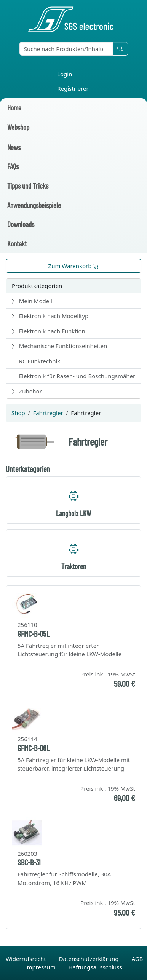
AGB (137, 959)
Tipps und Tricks (28, 186)
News (14, 147)
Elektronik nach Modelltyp (54, 316)
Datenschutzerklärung (90, 959)
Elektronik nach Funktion (52, 331)
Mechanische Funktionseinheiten (63, 346)
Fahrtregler (48, 413)
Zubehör (30, 391)
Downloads (21, 224)
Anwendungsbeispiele (34, 205)
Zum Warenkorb (74, 266)
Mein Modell (36, 301)
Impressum (41, 967)
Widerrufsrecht (27, 959)
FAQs (13, 166)
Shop (18, 413)
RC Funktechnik (40, 361)
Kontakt (17, 244)
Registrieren (73, 88)
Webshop (18, 127)
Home (14, 108)
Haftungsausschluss (95, 967)
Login (65, 74)
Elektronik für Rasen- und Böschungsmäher (77, 376)
